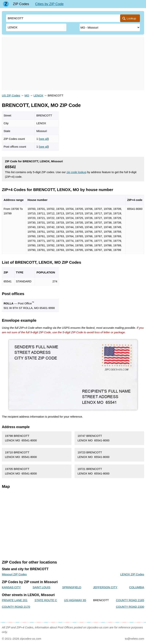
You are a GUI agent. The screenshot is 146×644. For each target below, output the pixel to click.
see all (44, 139)
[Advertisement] (73, 64)
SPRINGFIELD (72, 587)
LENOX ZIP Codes (132, 574)
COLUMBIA (137, 587)
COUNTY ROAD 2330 (130, 607)
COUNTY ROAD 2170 (16, 607)
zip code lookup (76, 172)
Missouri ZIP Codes (14, 574)
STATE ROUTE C (46, 600)
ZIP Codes (21, 4)
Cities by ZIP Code (49, 4)
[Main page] (6, 4)
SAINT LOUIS (42, 587)
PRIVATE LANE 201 (15, 600)
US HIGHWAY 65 (75, 600)
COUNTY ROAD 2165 (130, 600)
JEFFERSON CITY (105, 587)
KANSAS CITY (11, 587)
